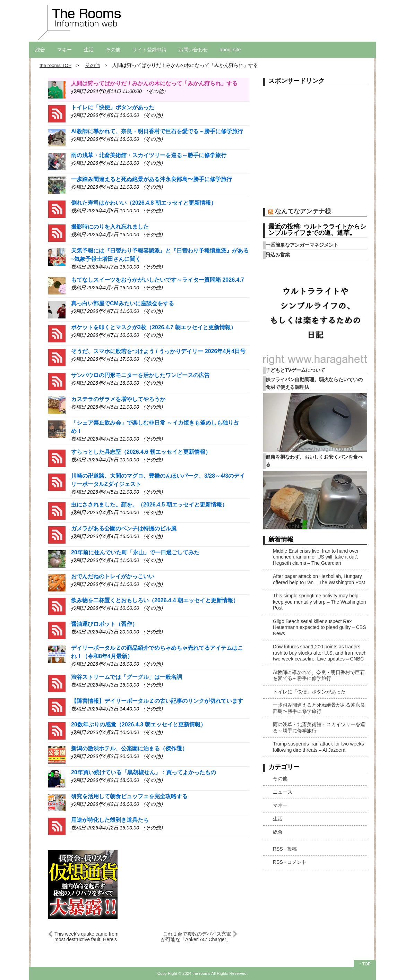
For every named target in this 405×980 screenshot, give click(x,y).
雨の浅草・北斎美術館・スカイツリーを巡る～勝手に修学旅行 (149, 155)
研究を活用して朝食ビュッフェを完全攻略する (129, 796)
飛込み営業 (278, 255)
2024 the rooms (196, 973)
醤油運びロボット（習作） (104, 624)
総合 (40, 50)
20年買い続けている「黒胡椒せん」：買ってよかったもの (144, 772)
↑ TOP (365, 964)
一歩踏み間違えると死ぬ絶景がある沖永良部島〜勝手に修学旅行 (152, 179)
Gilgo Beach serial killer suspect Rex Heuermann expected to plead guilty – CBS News (320, 627)
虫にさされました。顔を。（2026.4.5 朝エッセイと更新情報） (149, 505)
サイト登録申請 (149, 50)
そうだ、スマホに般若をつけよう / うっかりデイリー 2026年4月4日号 (158, 351)
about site (230, 50)
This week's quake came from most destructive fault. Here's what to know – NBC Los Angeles (90, 936)
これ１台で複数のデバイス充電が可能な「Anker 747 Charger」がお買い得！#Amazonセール (196, 936)
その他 (113, 50)
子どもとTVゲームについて (295, 370)
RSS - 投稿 (285, 849)
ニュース (283, 792)
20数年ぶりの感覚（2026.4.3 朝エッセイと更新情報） (139, 725)
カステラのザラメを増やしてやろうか (118, 399)
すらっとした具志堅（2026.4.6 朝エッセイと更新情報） (141, 452)
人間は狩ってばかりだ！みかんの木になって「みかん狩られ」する (154, 83)
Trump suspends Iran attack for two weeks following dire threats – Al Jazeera (318, 747)
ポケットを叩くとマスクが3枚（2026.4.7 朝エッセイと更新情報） (154, 327)
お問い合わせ (193, 50)
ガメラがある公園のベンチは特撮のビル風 (124, 529)
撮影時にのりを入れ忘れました (110, 227)
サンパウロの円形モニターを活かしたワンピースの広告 (140, 375)
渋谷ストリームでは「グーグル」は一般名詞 (127, 677)
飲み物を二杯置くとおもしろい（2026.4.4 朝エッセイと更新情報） (155, 600)
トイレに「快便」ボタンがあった (113, 107)
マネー (64, 50)
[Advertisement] (315, 150)
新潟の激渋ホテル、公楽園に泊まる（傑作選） (129, 748)
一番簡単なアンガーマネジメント (302, 245)
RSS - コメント (290, 862)
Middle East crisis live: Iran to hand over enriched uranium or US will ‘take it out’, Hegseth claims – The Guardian (316, 557)
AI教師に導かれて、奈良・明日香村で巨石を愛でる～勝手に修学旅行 (157, 131)
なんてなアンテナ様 (303, 211)
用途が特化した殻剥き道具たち (110, 820)
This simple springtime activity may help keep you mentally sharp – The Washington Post (320, 602)
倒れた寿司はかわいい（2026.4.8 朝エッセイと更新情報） (144, 203)
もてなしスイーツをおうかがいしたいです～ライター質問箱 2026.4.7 (158, 280)
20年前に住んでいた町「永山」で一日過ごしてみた (135, 552)
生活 (89, 50)
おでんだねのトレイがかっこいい (113, 576)
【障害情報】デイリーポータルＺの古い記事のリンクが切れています (157, 701)
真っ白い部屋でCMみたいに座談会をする (123, 303)
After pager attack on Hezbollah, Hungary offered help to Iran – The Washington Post (319, 579)
